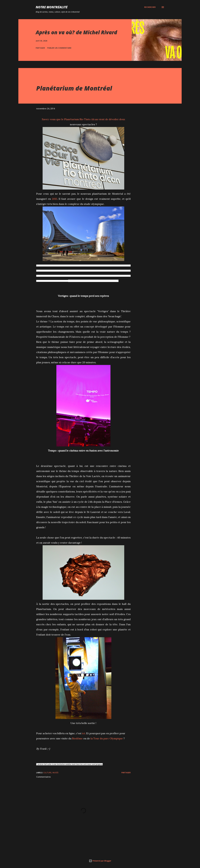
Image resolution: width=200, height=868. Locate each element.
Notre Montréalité (52, 7)
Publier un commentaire (59, 48)
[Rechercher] (150, 7)
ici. (84, 733)
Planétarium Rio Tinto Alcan (81, 119)
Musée (55, 773)
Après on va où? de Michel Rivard (76, 32)
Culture (47, 773)
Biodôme (77, 738)
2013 (55, 199)
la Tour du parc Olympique (107, 738)
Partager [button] (40, 48)
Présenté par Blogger (100, 861)
